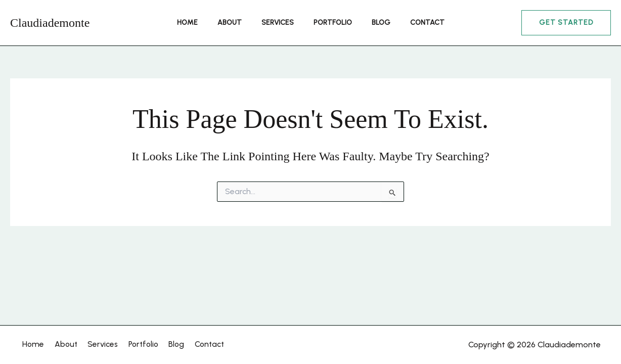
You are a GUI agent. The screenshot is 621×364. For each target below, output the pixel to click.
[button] (566, 23)
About (238, 22)
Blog (372, 22)
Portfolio (330, 22)
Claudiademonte (50, 23)
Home (201, 22)
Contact (413, 22)
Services (280, 22)
